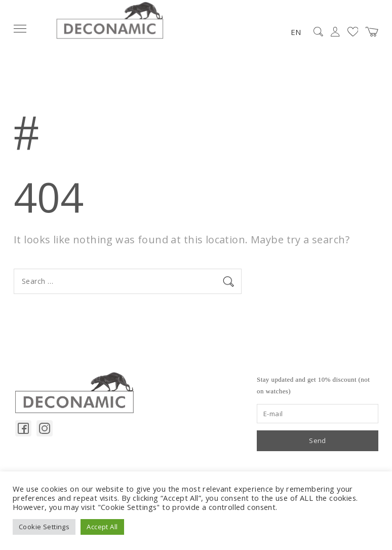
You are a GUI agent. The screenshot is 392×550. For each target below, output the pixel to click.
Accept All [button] (102, 527)
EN (296, 32)
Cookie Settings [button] (44, 527)
